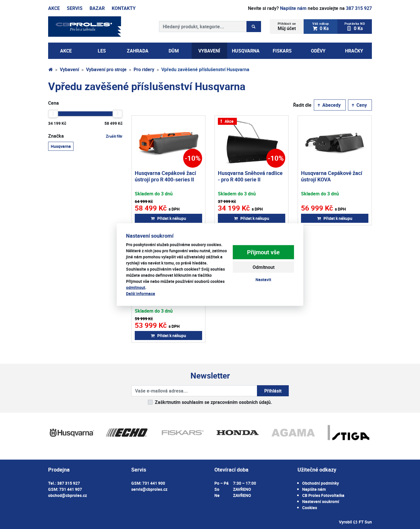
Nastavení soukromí (321, 501)
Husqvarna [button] (246, 51)
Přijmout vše (263, 252)
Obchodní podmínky (321, 483)
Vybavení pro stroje (106, 69)
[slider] (53, 114)
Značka (85, 136)
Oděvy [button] (318, 51)
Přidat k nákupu (168, 218)
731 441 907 (71, 489)
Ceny (359, 105)
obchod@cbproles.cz (68, 495)
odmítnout (136, 287)
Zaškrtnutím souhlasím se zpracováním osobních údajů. (213, 402)
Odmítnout (264, 267)
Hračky (354, 51)
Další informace (141, 293)
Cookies (310, 508)
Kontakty (124, 8)
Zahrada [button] (138, 51)
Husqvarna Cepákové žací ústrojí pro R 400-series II (165, 176)
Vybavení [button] (209, 51)
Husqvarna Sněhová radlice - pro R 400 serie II (250, 176)
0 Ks (321, 26)
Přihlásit (273, 391)
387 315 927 (359, 8)
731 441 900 (154, 483)
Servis (75, 8)
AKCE (66, 51)
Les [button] (102, 51)
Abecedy (329, 105)
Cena (54, 103)
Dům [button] (174, 51)
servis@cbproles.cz (149, 489)
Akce (54, 8)
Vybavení (69, 69)
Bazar (97, 8)
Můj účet (287, 26)
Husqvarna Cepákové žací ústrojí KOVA (332, 176)
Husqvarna (61, 146)
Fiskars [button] (282, 51)
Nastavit (263, 280)
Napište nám (293, 8)
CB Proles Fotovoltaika (323, 495)
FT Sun (362, 522)
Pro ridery (144, 69)
